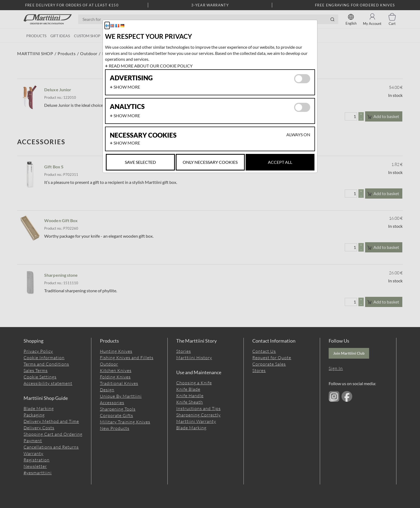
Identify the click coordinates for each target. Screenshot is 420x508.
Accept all (280, 162)
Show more (127, 87)
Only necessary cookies (210, 162)
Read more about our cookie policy (151, 66)
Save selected (140, 162)
